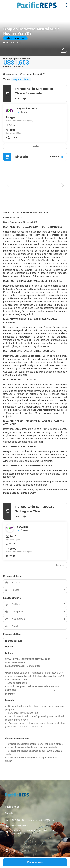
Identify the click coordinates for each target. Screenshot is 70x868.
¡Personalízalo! (35, 862)
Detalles (35, 146)
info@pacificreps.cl (20, 826)
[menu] (66, 5)
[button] (8, 185)
